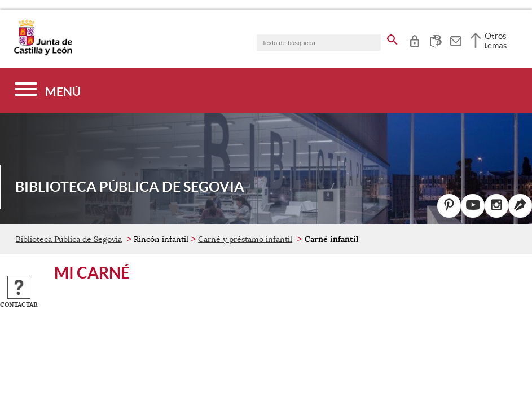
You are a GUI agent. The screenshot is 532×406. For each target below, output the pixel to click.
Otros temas (496, 41)
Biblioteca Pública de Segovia (69, 239)
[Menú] (48, 91)
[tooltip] (414, 39)
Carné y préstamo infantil (245, 239)
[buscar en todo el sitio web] (392, 38)
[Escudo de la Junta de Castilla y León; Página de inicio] (43, 53)
